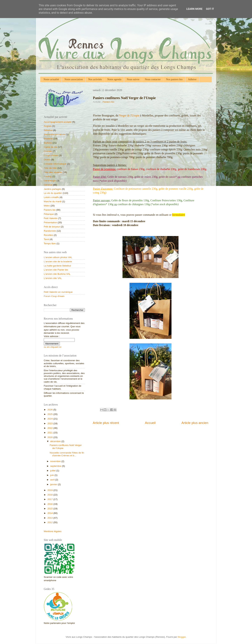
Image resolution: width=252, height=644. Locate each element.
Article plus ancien (195, 423)
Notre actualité (51, 79)
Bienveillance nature (54, 134)
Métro (47, 206)
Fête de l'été (50, 168)
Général (48, 185)
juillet (53, 471)
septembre (56, 466)
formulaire (178, 215)
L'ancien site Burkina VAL (57, 274)
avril (53, 480)
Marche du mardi (53, 201)
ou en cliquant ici (53, 347)
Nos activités (95, 79)
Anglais (48, 126)
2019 (50, 490)
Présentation (50, 222)
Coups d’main (51, 155)
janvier (54, 484)
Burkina (48, 143)
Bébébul (48, 130)
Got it (210, 9)
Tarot (46, 239)
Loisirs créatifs (51, 197)
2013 (50, 518)
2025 (50, 414)
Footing (48, 176)
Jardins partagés (52, 189)
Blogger (182, 637)
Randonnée (50, 231)
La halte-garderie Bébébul (57, 266)
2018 (50, 495)
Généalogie (50, 181)
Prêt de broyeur (52, 227)
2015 (50, 509)
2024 (50, 419)
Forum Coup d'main (54, 296)
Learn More (194, 9)
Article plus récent (106, 423)
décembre (56, 441)
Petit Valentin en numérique (58, 292)
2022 (50, 428)
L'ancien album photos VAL (58, 257)
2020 (50, 437)
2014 (50, 513)
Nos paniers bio (174, 79)
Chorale (48, 151)
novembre (56, 461)
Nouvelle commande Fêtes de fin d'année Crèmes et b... (67, 454)
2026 (50, 410)
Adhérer (192, 79)
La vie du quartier (53, 193)
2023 (50, 423)
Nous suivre (133, 79)
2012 (50, 522)
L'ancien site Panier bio (56, 270)
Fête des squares (53, 172)
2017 (50, 499)
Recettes (48, 235)
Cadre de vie (50, 147)
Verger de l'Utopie (129, 115)
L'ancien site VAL (53, 278)
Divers (47, 160)
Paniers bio (108, 102)
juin (52, 475)
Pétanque (49, 214)
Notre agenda (114, 79)
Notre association (74, 79)
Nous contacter (153, 79)
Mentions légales (53, 531)
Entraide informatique (55, 164)
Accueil (150, 423)
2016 (50, 504)
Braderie (48, 139)
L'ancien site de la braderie (58, 262)
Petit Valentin (51, 218)
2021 (50, 433)
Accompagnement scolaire (58, 122)
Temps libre (50, 243)
